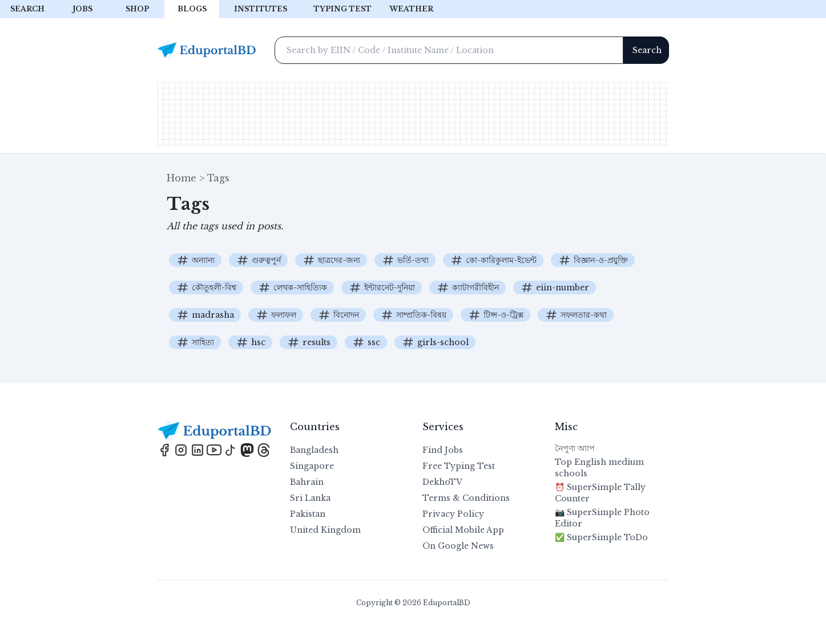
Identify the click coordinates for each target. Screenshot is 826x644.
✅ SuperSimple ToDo (601, 537)
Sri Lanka (310, 498)
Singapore (312, 466)
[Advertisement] (413, 114)
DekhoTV (442, 482)
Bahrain (307, 482)
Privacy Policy (453, 514)
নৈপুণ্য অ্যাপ (575, 448)
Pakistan (308, 514)
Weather (411, 9)
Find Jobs (443, 450)
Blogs (192, 9)
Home (182, 178)
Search (27, 9)
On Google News (458, 546)
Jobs (82, 9)
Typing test (343, 9)
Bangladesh (314, 450)
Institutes (261, 9)
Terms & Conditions (466, 498)
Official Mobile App (463, 530)
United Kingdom (325, 530)
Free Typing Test (459, 466)
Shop (137, 9)
